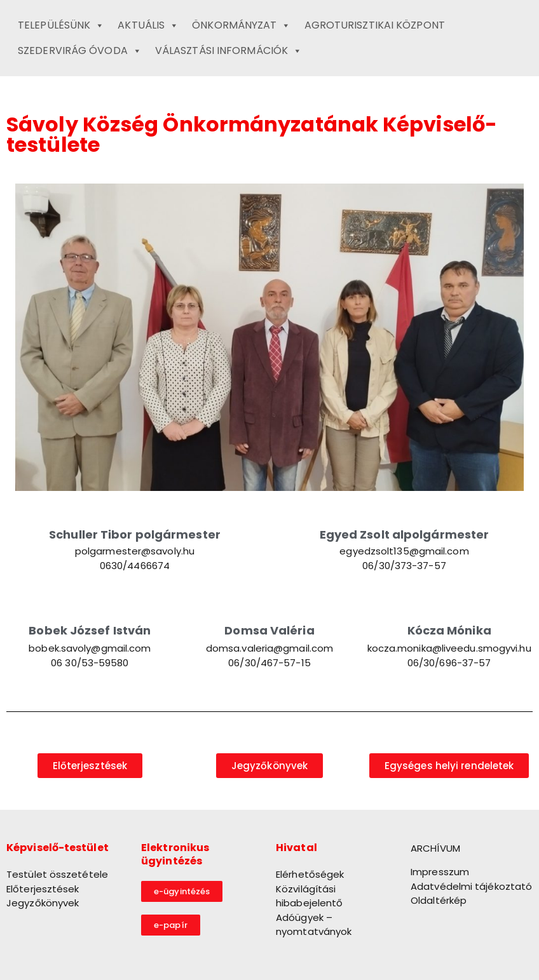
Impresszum (440, 872)
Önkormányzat (241, 25)
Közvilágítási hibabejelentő (309, 896)
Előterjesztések (43, 889)
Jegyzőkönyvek (43, 903)
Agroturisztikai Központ (375, 25)
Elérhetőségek (310, 874)
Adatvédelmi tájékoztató (471, 886)
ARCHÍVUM (435, 848)
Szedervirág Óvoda (80, 51)
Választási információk (229, 51)
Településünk (61, 25)
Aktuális (148, 25)
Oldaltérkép (439, 900)
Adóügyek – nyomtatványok (314, 925)
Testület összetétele (57, 874)
